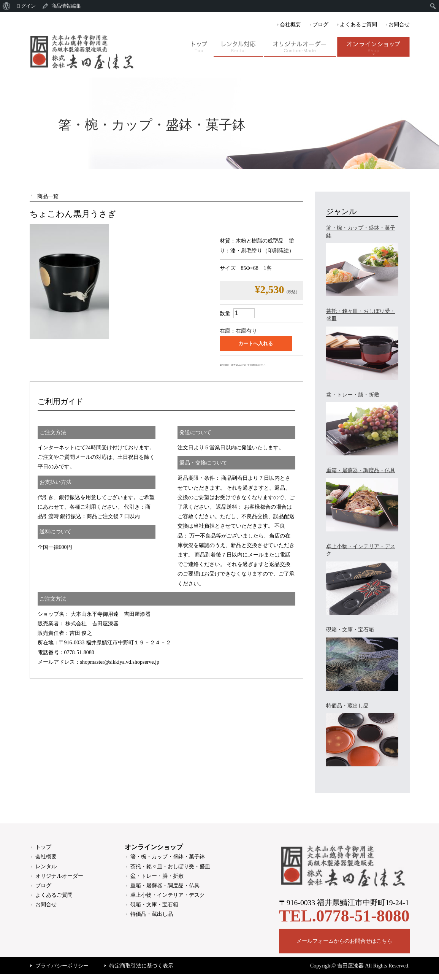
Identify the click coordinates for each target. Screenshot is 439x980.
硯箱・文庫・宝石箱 (154, 905)
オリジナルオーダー (59, 876)
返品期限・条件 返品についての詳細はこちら (243, 365)
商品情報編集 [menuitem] (66, 6)
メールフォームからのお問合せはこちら (344, 941)
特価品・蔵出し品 (152, 914)
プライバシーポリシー (62, 966)
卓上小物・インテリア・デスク (168, 895)
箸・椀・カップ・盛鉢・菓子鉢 (168, 857)
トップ (43, 847)
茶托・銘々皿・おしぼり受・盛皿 (170, 867)
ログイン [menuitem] (26, 6)
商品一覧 (48, 196)
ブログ (320, 25)
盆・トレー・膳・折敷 (157, 876)
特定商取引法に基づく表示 (141, 966)
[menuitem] (7, 6)
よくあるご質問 (358, 25)
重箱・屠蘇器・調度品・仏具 (165, 886)
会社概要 (290, 25)
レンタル (46, 867)
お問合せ (399, 25)
